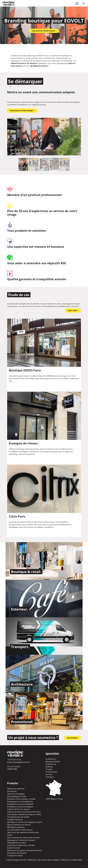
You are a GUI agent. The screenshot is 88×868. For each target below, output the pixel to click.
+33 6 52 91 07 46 (14, 760)
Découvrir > (73, 738)
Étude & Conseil (14, 848)
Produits (49, 769)
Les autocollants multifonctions (20, 830)
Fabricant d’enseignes (16, 794)
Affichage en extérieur (16, 827)
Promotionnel (51, 772)
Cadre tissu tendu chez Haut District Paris (24, 812)
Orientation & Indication (17, 853)
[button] (13, 136)
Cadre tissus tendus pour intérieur (21, 845)
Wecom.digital (53, 860)
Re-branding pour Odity (17, 796)
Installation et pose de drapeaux (20, 807)
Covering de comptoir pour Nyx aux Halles (24, 814)
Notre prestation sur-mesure (19, 825)
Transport (50, 777)
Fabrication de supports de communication (25, 850)
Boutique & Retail (53, 762)
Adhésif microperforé (16, 789)
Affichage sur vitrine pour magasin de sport (25, 822)
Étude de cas (51, 764)
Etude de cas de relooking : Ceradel (21, 799)
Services (49, 774)
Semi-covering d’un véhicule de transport (24, 838)
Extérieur (49, 767)
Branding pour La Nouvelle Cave (20, 802)
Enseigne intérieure (15, 820)
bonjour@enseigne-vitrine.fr (18, 762)
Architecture (51, 759)
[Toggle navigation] (79, 3)
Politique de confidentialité (71, 860)
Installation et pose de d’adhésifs (20, 804)
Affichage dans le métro (17, 843)
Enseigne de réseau (15, 856)
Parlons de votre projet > (44, 31)
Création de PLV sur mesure (18, 809)
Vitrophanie (12, 791)
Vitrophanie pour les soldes (18, 817)
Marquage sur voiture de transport (21, 840)
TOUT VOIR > (73, 311)
